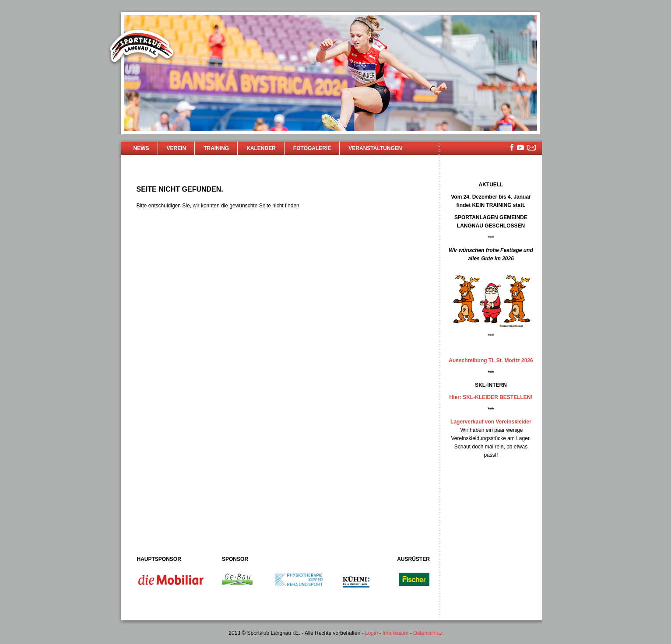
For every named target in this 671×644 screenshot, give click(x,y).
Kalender (261, 148)
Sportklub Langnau (142, 47)
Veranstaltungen (375, 148)
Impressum (395, 633)
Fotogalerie (312, 148)
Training (216, 148)
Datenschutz (428, 633)
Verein (177, 148)
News (141, 148)
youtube (520, 148)
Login (371, 633)
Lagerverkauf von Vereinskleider (491, 422)
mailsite (532, 148)
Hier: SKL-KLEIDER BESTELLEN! (491, 397)
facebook (512, 147)
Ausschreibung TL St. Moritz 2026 (491, 360)
